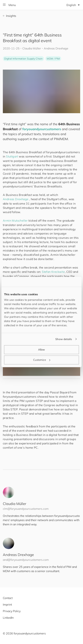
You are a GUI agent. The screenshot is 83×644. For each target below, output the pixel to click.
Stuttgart (12, 156)
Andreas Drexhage (16, 199)
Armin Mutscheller (15, 221)
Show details (64, 339)
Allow (42, 350)
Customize (42, 360)
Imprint (7, 605)
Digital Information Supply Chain (23, 59)
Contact (8, 598)
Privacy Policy (12, 611)
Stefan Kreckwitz (53, 272)
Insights (9, 16)
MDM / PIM (53, 59)
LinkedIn (8, 618)
